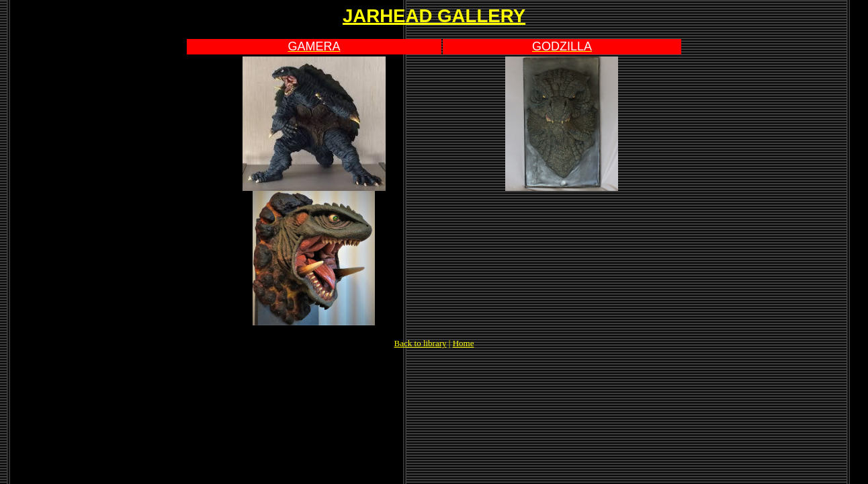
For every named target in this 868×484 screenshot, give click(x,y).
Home (464, 343)
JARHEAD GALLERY (434, 16)
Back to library (421, 343)
